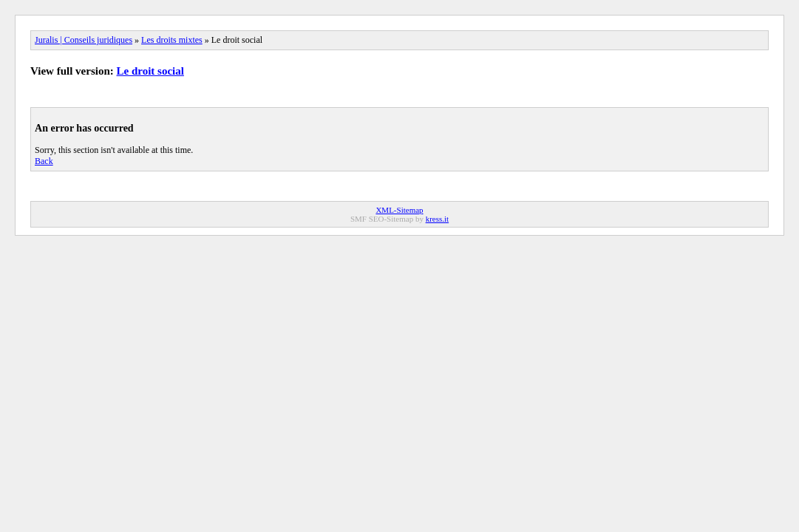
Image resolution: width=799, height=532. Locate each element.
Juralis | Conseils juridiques (84, 40)
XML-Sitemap (399, 210)
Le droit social (150, 71)
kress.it (437, 219)
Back (44, 161)
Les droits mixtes (172, 40)
